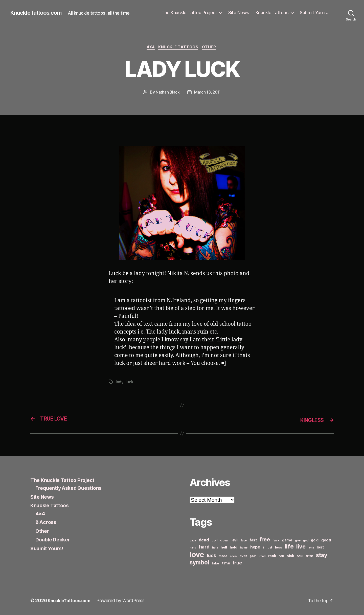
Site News (239, 13)
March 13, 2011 (207, 93)
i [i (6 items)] (263, 548)
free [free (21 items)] (265, 540)
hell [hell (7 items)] (224, 547)
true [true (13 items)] (237, 563)
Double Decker (54, 540)
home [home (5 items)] (244, 548)
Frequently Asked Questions (72, 488)
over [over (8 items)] (243, 556)
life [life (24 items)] (289, 547)
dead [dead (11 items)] (204, 540)
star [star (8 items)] (310, 556)
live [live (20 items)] (301, 547)
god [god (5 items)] (306, 541)
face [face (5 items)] (244, 541)
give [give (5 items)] (298, 541)
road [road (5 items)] (262, 556)
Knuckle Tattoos (272, 13)
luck (129, 383)
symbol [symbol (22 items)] (199, 563)
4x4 (150, 48)
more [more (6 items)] (223, 556)
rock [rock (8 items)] (272, 556)
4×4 (41, 514)
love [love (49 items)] (197, 555)
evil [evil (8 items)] (235, 540)
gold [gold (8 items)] (315, 540)
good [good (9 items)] (326, 540)
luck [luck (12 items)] (212, 556)
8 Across (47, 523)
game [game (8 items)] (287, 540)
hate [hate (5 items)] (215, 548)
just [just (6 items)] (269, 548)
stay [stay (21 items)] (322, 555)
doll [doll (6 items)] (214, 541)
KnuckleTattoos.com (38, 13)
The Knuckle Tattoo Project (189, 13)
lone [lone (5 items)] (311, 548)
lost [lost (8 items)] (320, 547)
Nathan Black (167, 93)
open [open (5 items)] (233, 556)
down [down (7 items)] (225, 540)
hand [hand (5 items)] (193, 548)
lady (120, 383)
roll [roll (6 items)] (281, 556)
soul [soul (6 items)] (300, 556)
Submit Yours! (314, 13)
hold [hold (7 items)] (234, 547)
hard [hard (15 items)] (204, 547)
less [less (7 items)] (279, 547)
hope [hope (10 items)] (255, 547)
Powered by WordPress (123, 601)
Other (212, 48)
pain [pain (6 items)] (253, 556)
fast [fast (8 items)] (253, 540)
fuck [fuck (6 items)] (276, 541)
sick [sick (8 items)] (290, 556)
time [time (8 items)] (226, 563)
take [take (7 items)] (215, 563)
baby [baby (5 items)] (193, 541)
